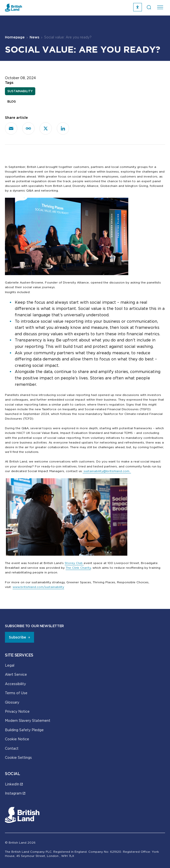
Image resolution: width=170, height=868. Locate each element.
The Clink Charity (78, 568)
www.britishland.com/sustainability (38, 587)
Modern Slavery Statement (28, 720)
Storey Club (74, 563)
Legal (10, 665)
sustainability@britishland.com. (107, 471)
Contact (12, 748)
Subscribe (18, 637)
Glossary (12, 702)
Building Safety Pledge (24, 730)
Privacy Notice (17, 711)
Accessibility (15, 684)
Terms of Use (16, 693)
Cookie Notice (17, 739)
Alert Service (16, 674)
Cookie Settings (18, 757)
